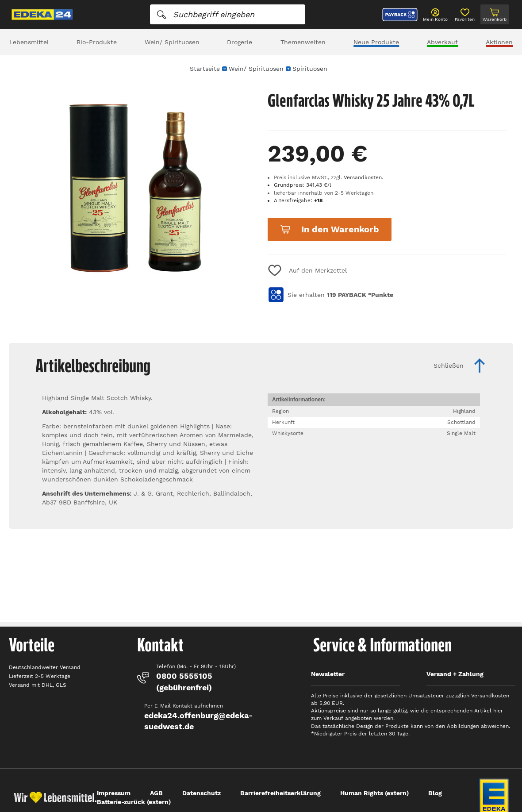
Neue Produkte (376, 42)
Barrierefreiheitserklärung (280, 793)
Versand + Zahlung (455, 674)
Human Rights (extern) (374, 793)
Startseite (205, 69)
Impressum (114, 793)
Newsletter (328, 674)
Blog (435, 793)
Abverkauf (442, 42)
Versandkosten (363, 177)
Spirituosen (310, 69)
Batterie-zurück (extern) (134, 802)
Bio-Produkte (97, 42)
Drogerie (240, 42)
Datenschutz (202, 793)
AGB (156, 793)
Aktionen (499, 42)
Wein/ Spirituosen (172, 42)
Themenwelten (303, 42)
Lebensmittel (29, 42)
